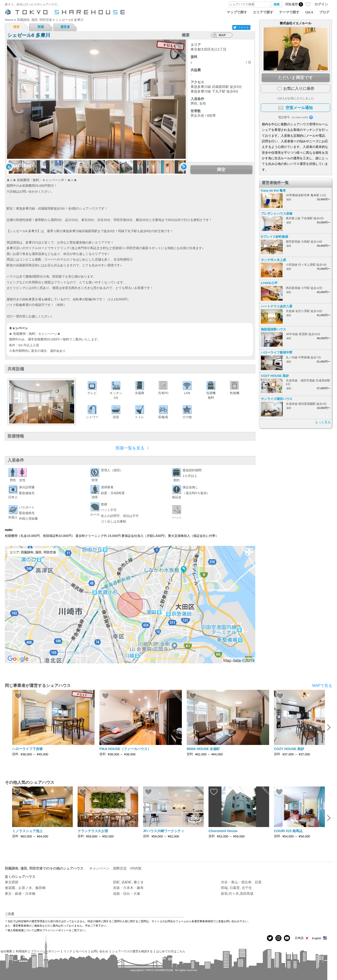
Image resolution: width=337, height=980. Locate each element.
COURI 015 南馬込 (288, 831)
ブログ (324, 12)
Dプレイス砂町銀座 (275, 237)
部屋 (41, 27)
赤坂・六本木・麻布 (128, 888)
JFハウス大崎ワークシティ (164, 831)
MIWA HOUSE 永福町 (203, 749)
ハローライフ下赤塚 (27, 749)
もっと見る (323, 422)
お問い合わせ (100, 951)
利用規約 (22, 951)
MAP (222, 35)
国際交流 (120, 868)
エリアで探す (263, 12)
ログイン (321, 4)
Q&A (309, 12)
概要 (16, 27)
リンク (68, 951)
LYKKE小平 (269, 283)
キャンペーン (99, 868)
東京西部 (12, 882)
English (320, 938)
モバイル (81, 951)
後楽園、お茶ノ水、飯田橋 (25, 888)
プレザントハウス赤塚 (277, 214)
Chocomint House (223, 831)
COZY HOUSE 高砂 (275, 376)
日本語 (302, 938)
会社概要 (6, 951)
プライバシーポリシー (45, 951)
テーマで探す (289, 12)
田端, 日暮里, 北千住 (236, 888)
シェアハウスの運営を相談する (132, 951)
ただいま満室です (296, 77)
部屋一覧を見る (130, 448)
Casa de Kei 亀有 (273, 190)
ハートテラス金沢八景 (277, 306)
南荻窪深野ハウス (273, 329)
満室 (221, 169)
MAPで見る (322, 686)
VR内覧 (136, 868)
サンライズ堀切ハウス (277, 399)
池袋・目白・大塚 (127, 894)
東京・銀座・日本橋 (20, 894)
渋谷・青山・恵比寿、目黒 (241, 882)
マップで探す (237, 12)
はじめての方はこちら (171, 951)
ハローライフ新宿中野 (277, 352)
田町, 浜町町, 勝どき (128, 882)
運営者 (65, 27)
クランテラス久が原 (93, 831)
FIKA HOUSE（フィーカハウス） (125, 749)
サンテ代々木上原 (273, 260)
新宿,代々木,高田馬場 (237, 894)
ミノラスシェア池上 (27, 831)
